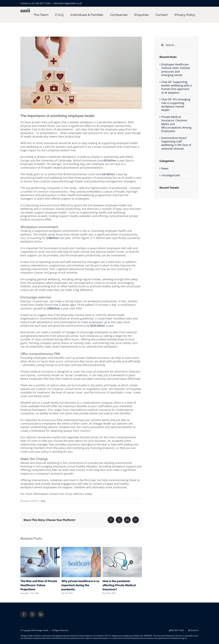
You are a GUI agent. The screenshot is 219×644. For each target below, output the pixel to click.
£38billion (53, 238)
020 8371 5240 (43, 3)
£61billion (109, 174)
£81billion (110, 160)
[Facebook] (24, 614)
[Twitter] (32, 614)
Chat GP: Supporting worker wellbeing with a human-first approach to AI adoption (177, 87)
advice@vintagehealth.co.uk (68, 3)
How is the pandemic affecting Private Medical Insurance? (119, 585)
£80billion (54, 308)
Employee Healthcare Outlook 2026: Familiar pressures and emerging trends (176, 70)
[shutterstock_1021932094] (81, 73)
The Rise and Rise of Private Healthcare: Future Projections (39, 585)
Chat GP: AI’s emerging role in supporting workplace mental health (176, 105)
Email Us (193, 630)
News (43, 501)
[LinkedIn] (41, 614)
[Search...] (176, 45)
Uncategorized (170, 175)
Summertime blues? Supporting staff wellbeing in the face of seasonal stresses (176, 143)
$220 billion (98, 326)
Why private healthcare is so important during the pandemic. (80, 585)
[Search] (162, 45)
